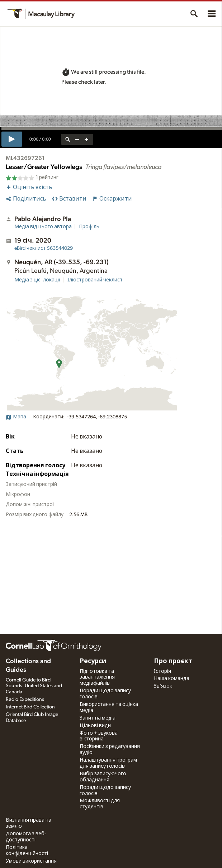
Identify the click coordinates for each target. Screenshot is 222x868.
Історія (162, 671)
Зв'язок (163, 686)
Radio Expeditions (25, 699)
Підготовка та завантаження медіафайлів (97, 678)
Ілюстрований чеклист (95, 280)
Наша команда (172, 679)
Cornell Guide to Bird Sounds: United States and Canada (34, 686)
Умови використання (31, 861)
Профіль (89, 227)
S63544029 (44, 248)
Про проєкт (173, 661)
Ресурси (93, 661)
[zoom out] (77, 139)
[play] (12, 139)
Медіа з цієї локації (37, 280)
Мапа (16, 417)
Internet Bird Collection (30, 707)
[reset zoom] (68, 139)
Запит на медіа (98, 718)
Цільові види (95, 726)
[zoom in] (86, 139)
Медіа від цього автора (43, 227)
